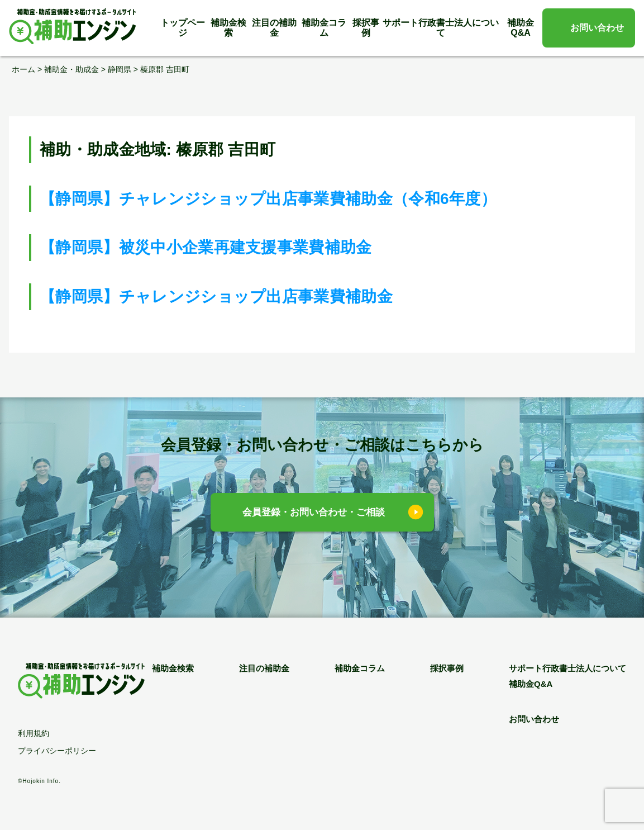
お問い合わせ (597, 28)
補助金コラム (324, 28)
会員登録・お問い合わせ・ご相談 (314, 512)
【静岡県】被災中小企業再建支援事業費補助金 (206, 247)
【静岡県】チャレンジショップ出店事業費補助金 (216, 297)
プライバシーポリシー (57, 751)
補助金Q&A (521, 28)
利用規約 (34, 733)
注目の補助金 (274, 28)
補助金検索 (228, 28)
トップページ (183, 28)
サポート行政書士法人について (441, 28)
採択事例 (366, 28)
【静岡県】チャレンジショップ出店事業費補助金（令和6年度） (268, 199)
